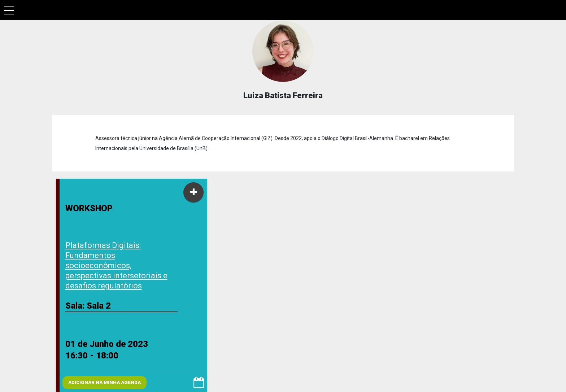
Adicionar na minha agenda (105, 382)
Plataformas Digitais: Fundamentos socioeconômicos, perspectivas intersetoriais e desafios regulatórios (116, 265)
